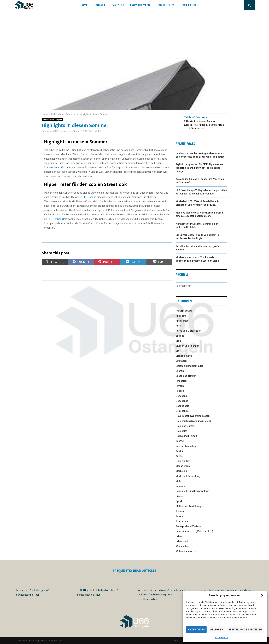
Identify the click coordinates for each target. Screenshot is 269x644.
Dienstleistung (184, 356)
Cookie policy (222, 637)
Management (183, 466)
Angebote (181, 316)
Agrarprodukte (184, 311)
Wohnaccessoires (186, 551)
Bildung (180, 336)
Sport (179, 501)
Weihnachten (183, 546)
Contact (100, 5)
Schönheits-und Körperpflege (192, 491)
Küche (179, 456)
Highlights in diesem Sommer (201, 121)
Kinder (179, 451)
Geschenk (181, 396)
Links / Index (183, 461)
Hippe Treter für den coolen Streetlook (205, 125)
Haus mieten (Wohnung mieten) (193, 421)
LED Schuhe (90, 197)
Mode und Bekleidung (188, 476)
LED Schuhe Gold (58, 219)
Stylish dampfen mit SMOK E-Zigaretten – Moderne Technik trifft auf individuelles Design (199, 168)
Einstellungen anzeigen (245, 630)
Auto (178, 326)
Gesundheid (183, 406)
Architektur (182, 321)
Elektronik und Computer (53, 120)
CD (177, 351)
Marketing (181, 471)
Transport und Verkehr (188, 526)
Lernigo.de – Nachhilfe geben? (33, 590)
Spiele (179, 496)
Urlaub (179, 536)
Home (84, 5)
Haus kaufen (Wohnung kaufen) (193, 416)
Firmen (180, 386)
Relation (180, 486)
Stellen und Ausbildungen (190, 506)
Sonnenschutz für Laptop (59, 168)
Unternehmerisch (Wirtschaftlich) (194, 531)
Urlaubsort (182, 541)
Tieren (179, 516)
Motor (179, 481)
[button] (262, 595)
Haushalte (181, 431)
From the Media (140, 5)
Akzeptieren (196, 630)
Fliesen (180, 391)
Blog (178, 341)
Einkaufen (181, 361)
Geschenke (182, 401)
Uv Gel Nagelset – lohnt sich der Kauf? (97, 590)
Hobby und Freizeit (186, 436)
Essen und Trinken (186, 376)
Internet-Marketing (186, 446)
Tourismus (182, 521)
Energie (180, 371)
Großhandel (182, 411)
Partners (118, 5)
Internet (180, 441)
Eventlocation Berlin (149, 599)
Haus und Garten (185, 426)
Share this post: (198, 128)
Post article (189, 5)
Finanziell (181, 381)
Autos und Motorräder (188, 331)
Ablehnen (217, 630)
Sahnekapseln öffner (28, 595)
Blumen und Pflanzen (188, 346)
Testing (180, 511)
